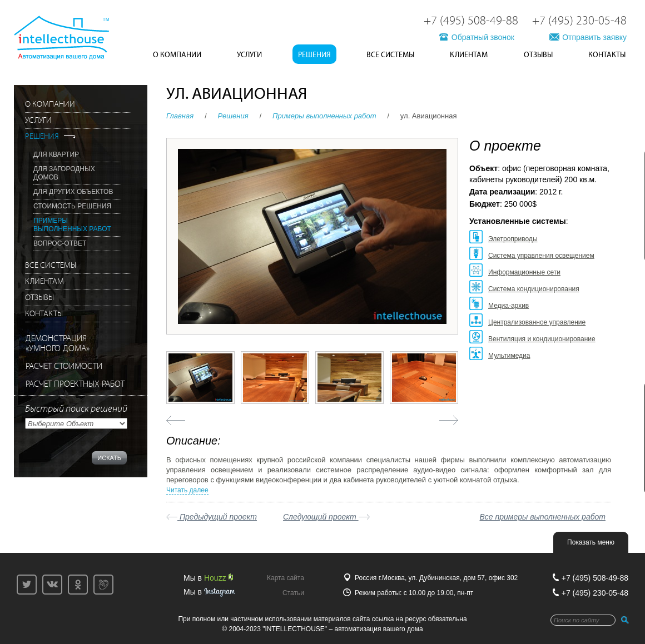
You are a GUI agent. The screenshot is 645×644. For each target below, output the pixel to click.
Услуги (249, 55)
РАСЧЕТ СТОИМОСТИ (64, 366)
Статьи (293, 593)
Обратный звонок (483, 37)
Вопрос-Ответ (60, 243)
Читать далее (187, 490)
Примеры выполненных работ (324, 116)
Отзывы (538, 55)
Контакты (607, 55)
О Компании (177, 55)
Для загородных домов (64, 173)
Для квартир (56, 154)
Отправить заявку (594, 37)
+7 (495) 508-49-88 (471, 21)
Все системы (390, 55)
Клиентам (469, 55)
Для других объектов (73, 192)
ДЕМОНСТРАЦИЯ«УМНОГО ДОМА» (58, 344)
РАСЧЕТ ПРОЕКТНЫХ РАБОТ (75, 384)
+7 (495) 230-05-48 (579, 21)
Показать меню (591, 542)
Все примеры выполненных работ (543, 517)
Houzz (219, 578)
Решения (314, 55)
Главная (180, 116)
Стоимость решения (72, 206)
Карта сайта (286, 578)
